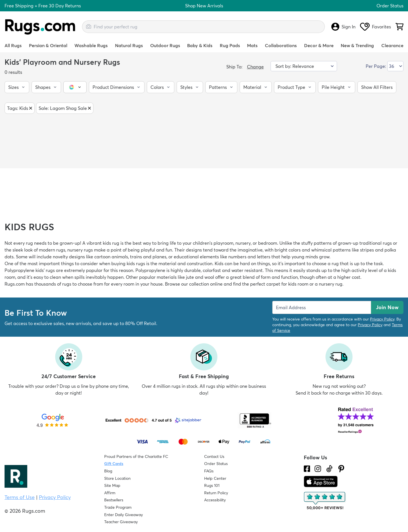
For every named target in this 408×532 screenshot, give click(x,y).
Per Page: (376, 66)
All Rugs (13, 45)
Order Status (390, 6)
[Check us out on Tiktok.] (329, 469)
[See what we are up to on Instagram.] (318, 469)
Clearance (392, 45)
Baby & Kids (200, 45)
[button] (17, 87)
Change (255, 67)
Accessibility (215, 500)
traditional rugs (376, 243)
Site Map (112, 485)
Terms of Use (20, 497)
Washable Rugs (91, 45)
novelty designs (69, 257)
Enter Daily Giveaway (124, 515)
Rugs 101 (212, 485)
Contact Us (214, 456)
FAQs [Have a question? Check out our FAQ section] (209, 471)
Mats (252, 45)
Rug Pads (230, 45)
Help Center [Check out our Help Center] (215, 478)
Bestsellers (114, 500)
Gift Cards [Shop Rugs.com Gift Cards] (114, 464)
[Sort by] (304, 66)
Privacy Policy (382, 319)
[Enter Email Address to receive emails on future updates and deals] (322, 307)
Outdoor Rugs (165, 45)
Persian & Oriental (48, 45)
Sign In (343, 27)
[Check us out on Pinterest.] (341, 469)
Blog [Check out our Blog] (108, 471)
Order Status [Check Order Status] (216, 464)
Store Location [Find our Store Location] (117, 478)
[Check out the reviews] (325, 501)
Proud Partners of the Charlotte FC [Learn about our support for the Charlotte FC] (136, 456)
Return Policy (216, 493)
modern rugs (52, 250)
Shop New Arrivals (204, 6)
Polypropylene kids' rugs (30, 270)
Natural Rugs (129, 45)
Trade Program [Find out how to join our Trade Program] (118, 507)
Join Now (387, 307)
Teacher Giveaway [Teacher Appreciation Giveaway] (121, 522)
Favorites (375, 27)
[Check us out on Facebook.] (307, 469)
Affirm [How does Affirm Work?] (110, 493)
